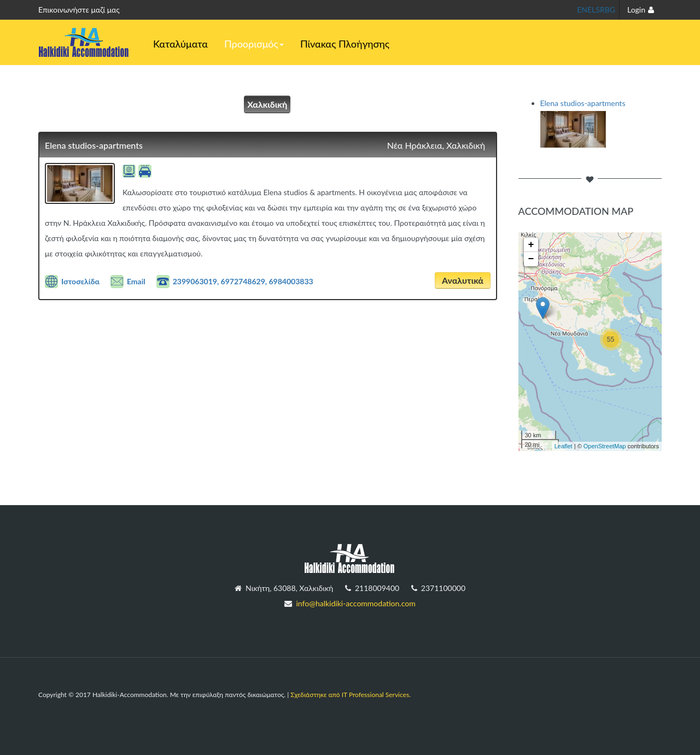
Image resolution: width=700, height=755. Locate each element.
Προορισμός (254, 44)
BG (610, 10)
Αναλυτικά (463, 280)
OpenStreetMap (605, 446)
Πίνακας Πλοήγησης (345, 44)
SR (600, 10)
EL (591, 10)
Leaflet (564, 446)
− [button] (531, 259)
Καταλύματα (180, 44)
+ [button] (531, 245)
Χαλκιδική (267, 104)
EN (582, 10)
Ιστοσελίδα (80, 281)
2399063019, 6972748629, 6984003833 (243, 281)
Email (136, 281)
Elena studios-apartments (94, 145)
